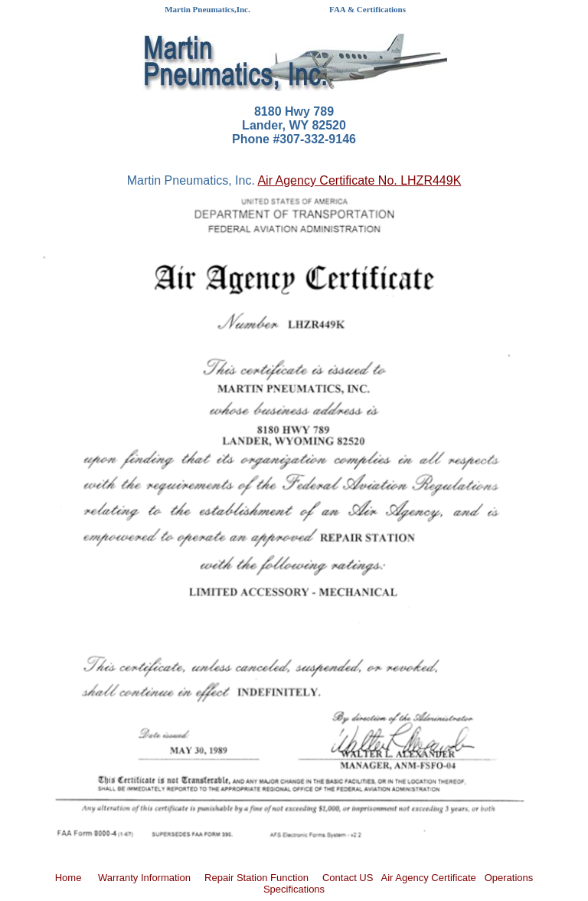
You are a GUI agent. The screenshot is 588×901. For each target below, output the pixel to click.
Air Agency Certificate (429, 878)
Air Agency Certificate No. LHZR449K (359, 180)
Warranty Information (144, 878)
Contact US (348, 878)
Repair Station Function (256, 878)
